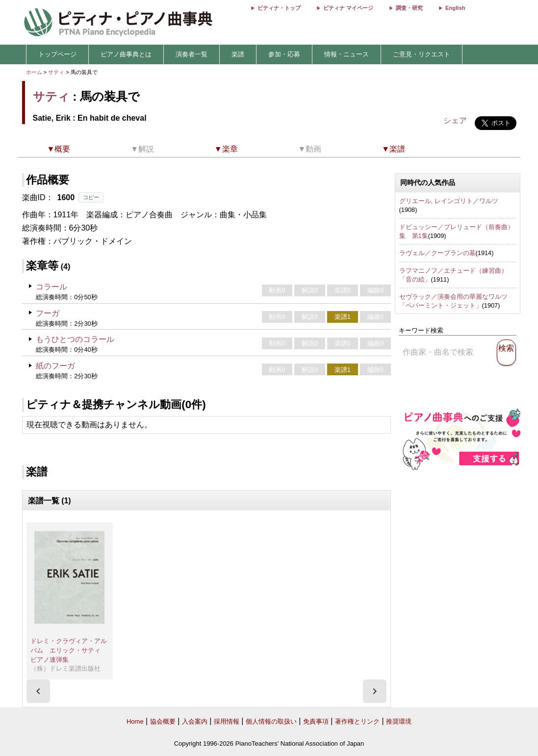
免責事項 (316, 721)
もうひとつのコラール (75, 339)
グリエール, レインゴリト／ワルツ (449, 201)
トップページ (57, 54)
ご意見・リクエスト (422, 54)
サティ (56, 72)
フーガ (48, 313)
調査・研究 (409, 8)
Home (135, 721)
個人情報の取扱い (271, 721)
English (455, 8)
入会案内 (195, 721)
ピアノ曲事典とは (126, 54)
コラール (51, 287)
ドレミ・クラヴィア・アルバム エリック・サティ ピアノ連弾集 (69, 650)
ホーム (34, 72)
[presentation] (38, 691)
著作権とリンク (357, 721)
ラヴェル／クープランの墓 (437, 253)
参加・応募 (284, 54)
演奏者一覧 (192, 54)
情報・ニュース (346, 54)
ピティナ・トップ (279, 8)
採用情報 (227, 721)
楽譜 (238, 54)
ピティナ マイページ (348, 8)
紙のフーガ (55, 366)
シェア (455, 120)
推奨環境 (399, 721)
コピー (91, 197)
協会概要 (163, 721)
